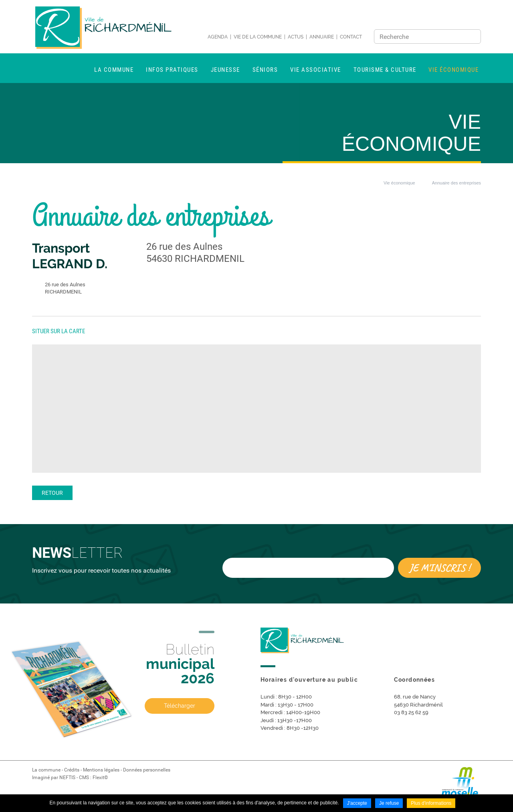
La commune (46, 770)
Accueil (364, 183)
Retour (52, 493)
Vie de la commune (258, 37)
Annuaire (322, 37)
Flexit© (100, 778)
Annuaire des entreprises (456, 183)
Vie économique (399, 183)
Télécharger (180, 706)
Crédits (72, 770)
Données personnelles (147, 770)
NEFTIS (67, 778)
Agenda (218, 37)
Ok (473, 36)
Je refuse (389, 803)
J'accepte (357, 803)
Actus (296, 37)
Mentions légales (101, 770)
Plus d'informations (431, 803)
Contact (351, 37)
